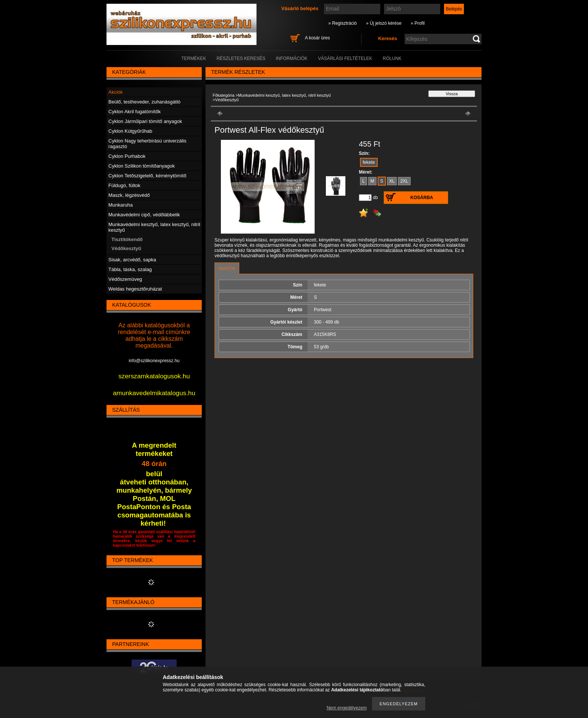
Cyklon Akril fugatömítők (134, 112)
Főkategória (223, 95)
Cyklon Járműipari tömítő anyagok (145, 121)
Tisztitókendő (127, 239)
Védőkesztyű (126, 248)
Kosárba (422, 198)
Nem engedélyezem (347, 708)
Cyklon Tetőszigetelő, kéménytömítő (147, 176)
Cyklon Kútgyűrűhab (130, 131)
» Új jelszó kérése (384, 23)
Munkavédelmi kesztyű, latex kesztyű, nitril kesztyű (285, 95)
